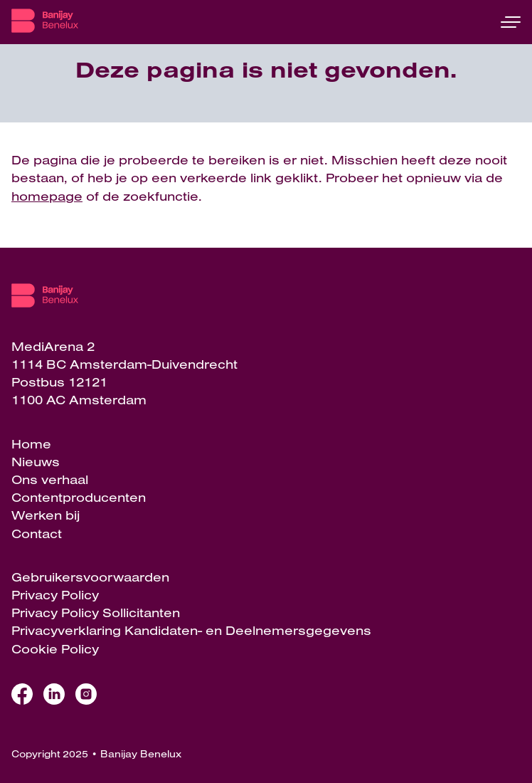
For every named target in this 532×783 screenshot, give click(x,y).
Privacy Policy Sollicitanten (96, 613)
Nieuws (36, 462)
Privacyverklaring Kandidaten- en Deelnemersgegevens (191, 630)
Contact (37, 534)
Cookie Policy (55, 649)
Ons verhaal (50, 479)
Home (31, 444)
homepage (47, 196)
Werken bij (46, 515)
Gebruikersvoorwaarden (90, 577)
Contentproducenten (79, 497)
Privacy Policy (55, 595)
